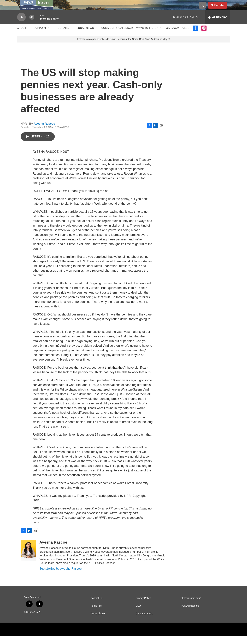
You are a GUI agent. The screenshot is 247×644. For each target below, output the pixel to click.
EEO (138, 614)
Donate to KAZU (144, 621)
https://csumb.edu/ (191, 606)
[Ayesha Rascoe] (28, 558)
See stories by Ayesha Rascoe (61, 576)
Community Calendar (117, 36)
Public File (96, 614)
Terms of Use (98, 621)
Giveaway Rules (178, 36)
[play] (21, 25)
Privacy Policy (143, 606)
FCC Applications (190, 614)
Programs (62, 36)
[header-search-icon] (204, 9)
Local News (85, 36)
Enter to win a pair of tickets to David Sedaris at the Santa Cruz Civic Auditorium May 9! (123, 47)
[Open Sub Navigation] (29, 36)
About (22, 36)
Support (40, 36)
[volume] (32, 25)
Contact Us (96, 606)
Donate (221, 9)
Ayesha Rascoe (44, 131)
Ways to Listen (147, 36)
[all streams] (218, 25)
